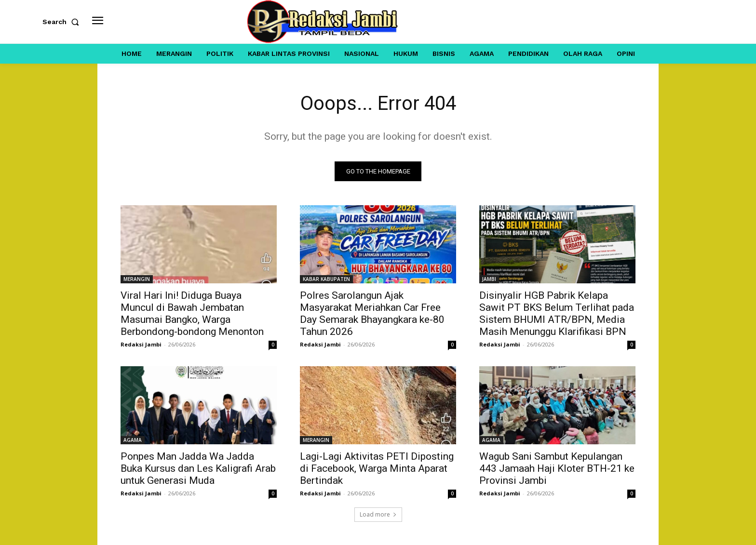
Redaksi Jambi (141, 344)
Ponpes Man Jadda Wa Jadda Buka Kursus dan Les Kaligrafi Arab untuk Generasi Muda (198, 468)
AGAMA (133, 440)
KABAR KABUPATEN (326, 279)
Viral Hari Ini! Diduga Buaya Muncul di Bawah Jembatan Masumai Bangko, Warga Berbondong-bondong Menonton (192, 313)
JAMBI (489, 279)
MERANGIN (137, 279)
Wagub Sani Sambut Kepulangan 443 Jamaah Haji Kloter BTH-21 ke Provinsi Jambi (557, 468)
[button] (63, 22)
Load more (378, 514)
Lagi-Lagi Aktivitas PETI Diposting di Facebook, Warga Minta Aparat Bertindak (377, 468)
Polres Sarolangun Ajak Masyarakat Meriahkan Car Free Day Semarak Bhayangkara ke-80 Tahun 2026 (372, 313)
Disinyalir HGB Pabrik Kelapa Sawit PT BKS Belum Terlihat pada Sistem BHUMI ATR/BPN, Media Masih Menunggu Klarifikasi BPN (557, 313)
